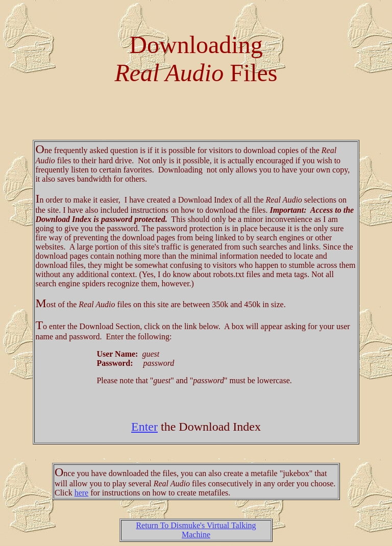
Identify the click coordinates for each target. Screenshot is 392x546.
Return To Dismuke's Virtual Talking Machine (196, 530)
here (82, 493)
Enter (144, 427)
